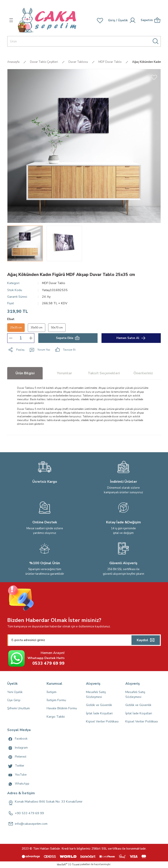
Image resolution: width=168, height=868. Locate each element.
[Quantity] (21, 339)
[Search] (84, 41)
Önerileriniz (143, 374)
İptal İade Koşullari (99, 714)
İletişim (52, 692)
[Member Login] (111, 20)
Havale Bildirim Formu (62, 709)
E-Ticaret (75, 865)
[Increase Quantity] (31, 339)
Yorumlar (64, 374)
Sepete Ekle (68, 339)
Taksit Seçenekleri (104, 374)
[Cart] (150, 20)
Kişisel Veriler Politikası (102, 722)
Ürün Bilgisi (25, 374)
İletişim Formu (56, 701)
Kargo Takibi (56, 717)
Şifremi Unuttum (18, 709)
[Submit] (146, 641)
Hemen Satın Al (131, 339)
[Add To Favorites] (154, 77)
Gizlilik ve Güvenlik (99, 706)
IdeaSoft (62, 865)
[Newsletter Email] (84, 641)
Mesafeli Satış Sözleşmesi (96, 695)
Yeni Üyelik (15, 692)
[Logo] (47, 20)
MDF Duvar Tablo (54, 283)
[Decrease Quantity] (11, 339)
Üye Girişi (14, 701)
